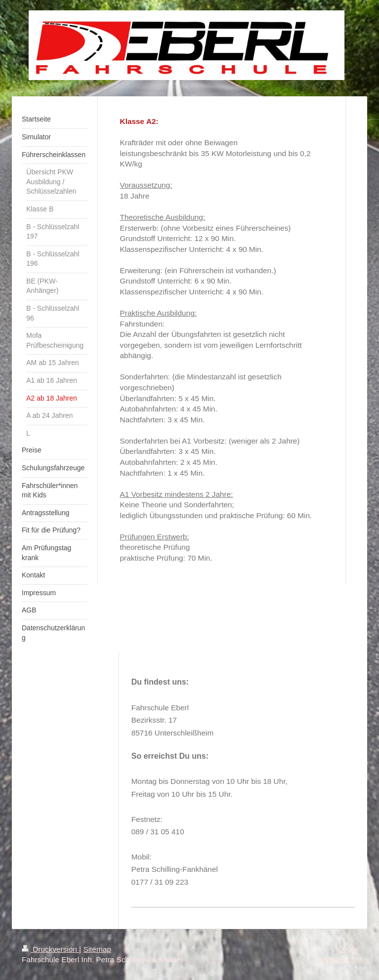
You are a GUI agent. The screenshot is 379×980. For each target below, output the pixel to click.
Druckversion (50, 949)
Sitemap (97, 949)
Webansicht (338, 960)
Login (348, 949)
